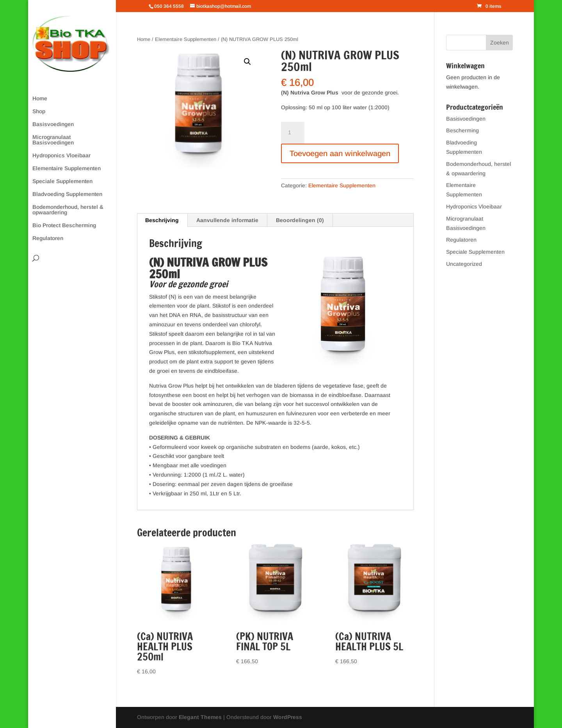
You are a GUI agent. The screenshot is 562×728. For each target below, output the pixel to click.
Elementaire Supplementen (67, 168)
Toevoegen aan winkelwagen (340, 153)
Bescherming (462, 130)
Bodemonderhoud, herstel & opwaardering (68, 210)
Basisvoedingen (53, 124)
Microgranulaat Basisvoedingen (53, 140)
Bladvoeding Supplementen (67, 194)
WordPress (288, 717)
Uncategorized (464, 264)
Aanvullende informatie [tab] (227, 220)
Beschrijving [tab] (162, 220)
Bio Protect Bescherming (64, 225)
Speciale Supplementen (62, 181)
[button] (247, 62)
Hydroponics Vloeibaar (61, 156)
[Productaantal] (293, 133)
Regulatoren (48, 238)
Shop (39, 111)
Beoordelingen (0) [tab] (300, 220)
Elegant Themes (200, 717)
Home (40, 99)
